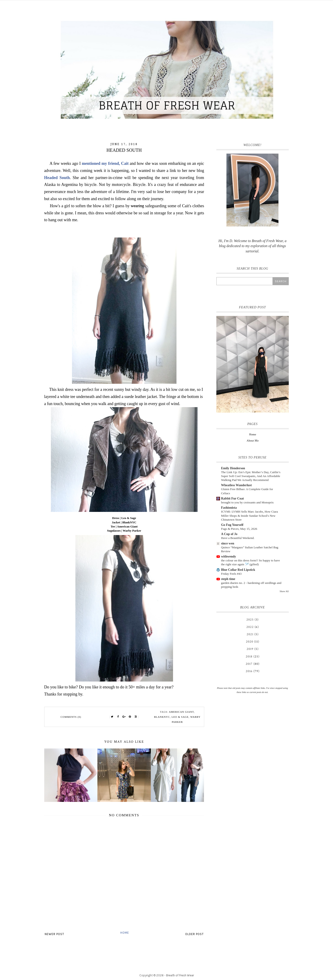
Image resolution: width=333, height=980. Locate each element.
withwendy (229, 556)
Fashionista (229, 508)
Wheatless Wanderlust (237, 485)
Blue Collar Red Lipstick (238, 570)
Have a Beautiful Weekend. (238, 538)
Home (125, 933)
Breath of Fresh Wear (180, 975)
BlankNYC (162, 717)
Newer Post (54, 934)
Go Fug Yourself (232, 525)
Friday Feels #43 (231, 574)
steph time (228, 579)
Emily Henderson (233, 468)
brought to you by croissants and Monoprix (248, 502)
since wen (228, 543)
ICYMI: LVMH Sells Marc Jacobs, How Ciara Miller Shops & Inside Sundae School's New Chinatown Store (250, 516)
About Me (253, 441)
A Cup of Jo (229, 534)
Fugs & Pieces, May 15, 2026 (239, 529)
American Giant (181, 712)
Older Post (194, 934)
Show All (284, 591)
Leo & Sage (180, 717)
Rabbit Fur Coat (233, 498)
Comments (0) (71, 717)
